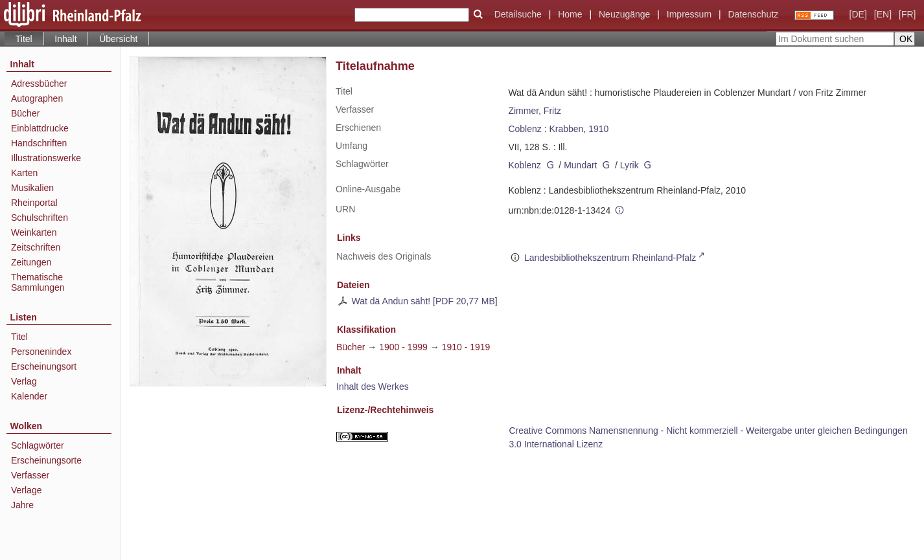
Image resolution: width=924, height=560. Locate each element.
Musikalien (32, 188)
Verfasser (30, 475)
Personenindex (41, 352)
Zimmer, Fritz (535, 111)
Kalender (29, 396)
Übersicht (118, 39)
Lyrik (629, 165)
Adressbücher (39, 84)
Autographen (37, 98)
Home (570, 14)
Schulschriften (40, 218)
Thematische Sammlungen (38, 282)
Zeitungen (31, 262)
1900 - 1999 (403, 347)
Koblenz (525, 165)
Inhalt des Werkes (373, 386)
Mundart (580, 165)
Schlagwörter (38, 445)
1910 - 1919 (466, 347)
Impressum (689, 14)
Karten (24, 173)
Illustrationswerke (46, 158)
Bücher (25, 113)
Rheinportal (34, 203)
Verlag (24, 381)
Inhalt (65, 39)
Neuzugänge (624, 14)
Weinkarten (34, 232)
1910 (598, 129)
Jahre (22, 505)
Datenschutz (753, 14)
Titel (19, 337)
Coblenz (525, 129)
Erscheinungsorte (46, 460)
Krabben (566, 129)
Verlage (26, 490)
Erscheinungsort (44, 366)
